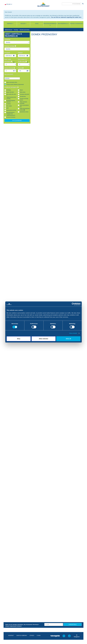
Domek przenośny (25, 30)
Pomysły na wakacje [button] (77, 24)
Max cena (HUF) (9, 74)
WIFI (8, 108)
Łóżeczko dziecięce (11, 117)
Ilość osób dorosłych (8, 60)
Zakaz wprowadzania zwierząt (25, 109)
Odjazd (20, 53)
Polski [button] (8, 4)
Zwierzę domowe (10, 68)
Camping (7, 39)
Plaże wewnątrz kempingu (23, 103)
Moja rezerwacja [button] (63, 24)
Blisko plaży (23, 92)
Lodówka (9, 104)
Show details (73, 333)
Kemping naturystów (25, 94)
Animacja (9, 90)
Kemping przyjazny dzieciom (11, 101)
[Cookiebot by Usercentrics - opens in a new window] (73, 304)
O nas (39, 635)
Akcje (37, 24)
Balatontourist (8, 30)
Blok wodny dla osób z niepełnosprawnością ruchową (11, 96)
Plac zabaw (9, 106)
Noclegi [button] (23, 24)
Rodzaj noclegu (10, 46)
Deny (19, 339)
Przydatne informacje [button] (50, 24)
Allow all (68, 339)
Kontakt (11, 635)
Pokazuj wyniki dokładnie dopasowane (15, 84)
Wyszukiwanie (17, 120)
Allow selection (43, 339)
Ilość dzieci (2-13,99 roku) (22, 60)
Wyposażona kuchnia (11, 110)
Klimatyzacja (23, 96)
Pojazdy (21, 68)
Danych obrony (22, 635)
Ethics (32, 635)
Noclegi (16, 30)
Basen (21, 90)
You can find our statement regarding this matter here (66, 17)
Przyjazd (7, 53)
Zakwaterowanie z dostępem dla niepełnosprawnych (11, 114)
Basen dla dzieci (10, 92)
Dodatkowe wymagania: (11, 87)
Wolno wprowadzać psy (24, 106)
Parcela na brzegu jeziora (24, 99)
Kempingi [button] (10, 24)
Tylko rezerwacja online (12, 82)
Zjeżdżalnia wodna (24, 112)
